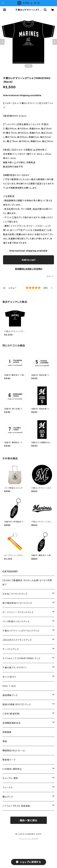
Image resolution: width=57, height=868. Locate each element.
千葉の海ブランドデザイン (15, 668)
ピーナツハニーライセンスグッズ (18, 612)
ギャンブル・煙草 (10, 778)
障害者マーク (9, 760)
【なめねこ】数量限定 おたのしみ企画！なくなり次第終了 (27, 582)
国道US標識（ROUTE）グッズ (17, 704)
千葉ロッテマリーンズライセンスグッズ (21, 631)
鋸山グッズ (8, 797)
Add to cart (28, 260)
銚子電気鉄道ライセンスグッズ (17, 603)
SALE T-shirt (9, 686)
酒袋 (5, 741)
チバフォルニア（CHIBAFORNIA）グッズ (21, 658)
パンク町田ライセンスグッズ (16, 621)
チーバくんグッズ (10, 649)
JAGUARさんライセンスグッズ (17, 640)
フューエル (8, 787)
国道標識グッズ (10, 695)
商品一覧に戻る (29, 820)
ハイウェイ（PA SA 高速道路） (17, 806)
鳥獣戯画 (7, 732)
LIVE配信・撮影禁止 (12, 769)
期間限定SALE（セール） (14, 750)
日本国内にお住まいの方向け (29, 269)
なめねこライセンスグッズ (15, 594)
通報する (50, 276)
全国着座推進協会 (11, 723)
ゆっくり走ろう (9, 677)
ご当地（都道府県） (11, 714)
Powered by (29, 839)
